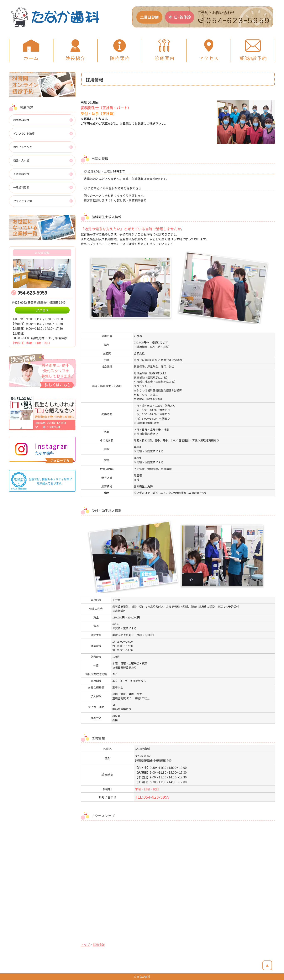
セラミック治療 (23, 201)
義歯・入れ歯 (21, 160)
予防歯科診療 (21, 174)
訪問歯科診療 (21, 120)
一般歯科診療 (21, 187)
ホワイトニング (23, 147)
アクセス (42, 310)
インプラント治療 (24, 133)
